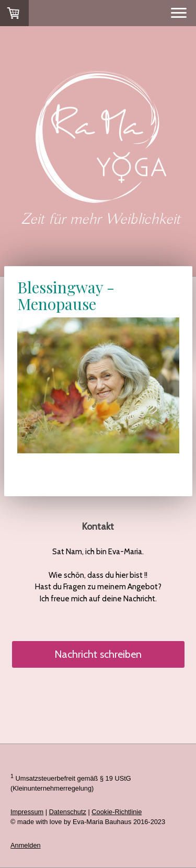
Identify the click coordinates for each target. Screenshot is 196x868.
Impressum (27, 812)
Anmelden (26, 845)
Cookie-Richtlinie (117, 812)
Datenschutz (68, 812)
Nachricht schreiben (98, 654)
